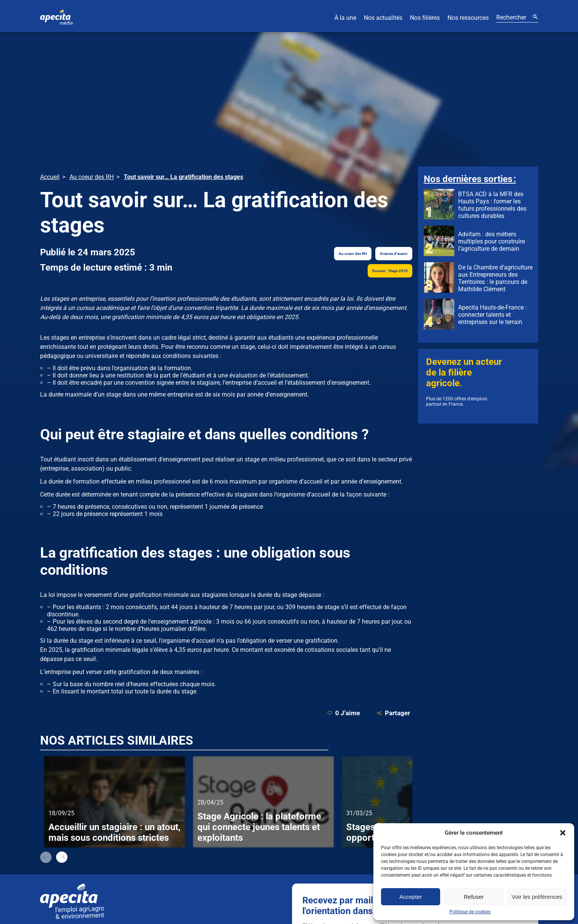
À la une (345, 18)
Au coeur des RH (353, 254)
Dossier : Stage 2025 (390, 271)
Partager (393, 713)
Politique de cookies (470, 912)
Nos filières (425, 18)
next (62, 857)
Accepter (411, 897)
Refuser (474, 897)
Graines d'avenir (394, 254)
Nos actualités (383, 18)
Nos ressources (468, 18)
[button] (563, 833)
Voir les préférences (537, 897)
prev (46, 857)
